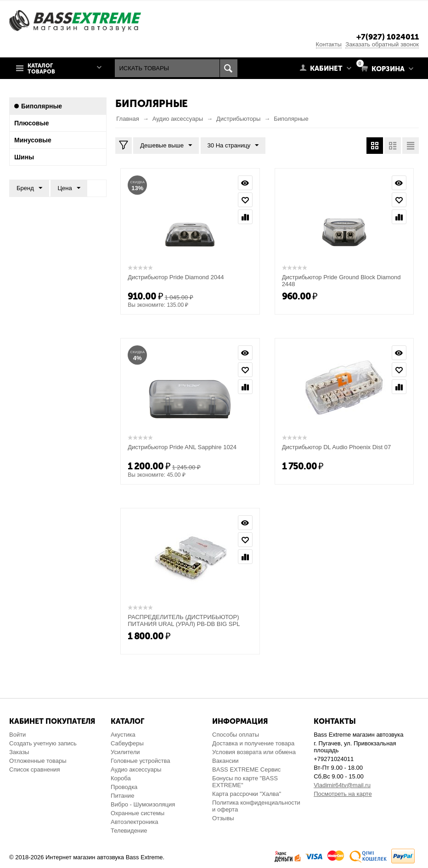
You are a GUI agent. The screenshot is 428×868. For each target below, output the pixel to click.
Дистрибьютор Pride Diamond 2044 (176, 277)
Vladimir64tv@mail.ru (342, 785)
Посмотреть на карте (343, 794)
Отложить (245, 200)
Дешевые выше (166, 146)
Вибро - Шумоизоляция (143, 804)
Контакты (329, 44)
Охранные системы (138, 813)
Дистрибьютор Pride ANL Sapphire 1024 (182, 447)
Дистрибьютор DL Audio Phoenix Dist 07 (337, 447)
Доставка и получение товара (253, 743)
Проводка (124, 787)
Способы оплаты (236, 735)
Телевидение (129, 831)
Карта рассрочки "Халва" (247, 794)
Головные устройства (140, 761)
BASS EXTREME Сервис (246, 769)
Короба (121, 778)
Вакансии (225, 761)
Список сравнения (35, 769)
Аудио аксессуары (136, 769)
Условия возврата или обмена (254, 752)
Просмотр (245, 183)
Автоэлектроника (134, 822)
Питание (122, 796)
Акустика (123, 735)
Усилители (125, 752)
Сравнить (245, 217)
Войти (17, 735)
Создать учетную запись (43, 743)
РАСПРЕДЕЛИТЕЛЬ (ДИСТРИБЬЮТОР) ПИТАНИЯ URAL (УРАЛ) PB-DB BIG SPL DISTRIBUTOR (184, 624)
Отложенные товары (38, 761)
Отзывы (223, 818)
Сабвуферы (127, 743)
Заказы (19, 752)
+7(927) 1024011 (388, 37)
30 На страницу (233, 146)
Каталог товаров (41, 69)
